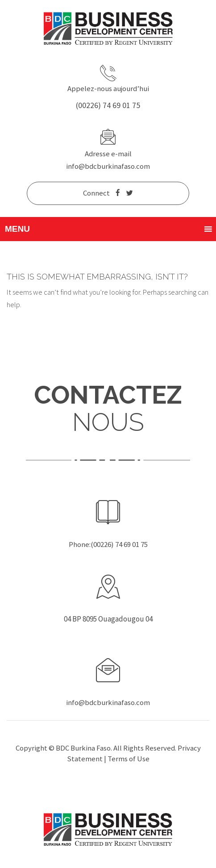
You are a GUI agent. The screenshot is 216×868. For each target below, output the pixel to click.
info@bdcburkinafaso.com (108, 166)
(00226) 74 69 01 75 (108, 105)
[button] (17, 229)
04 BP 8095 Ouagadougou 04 (108, 619)
